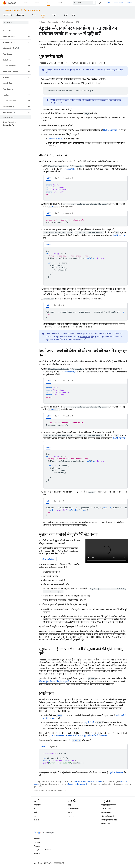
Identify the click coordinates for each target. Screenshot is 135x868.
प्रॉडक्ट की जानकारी (107, 816)
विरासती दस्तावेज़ (106, 824)
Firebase (42, 22)
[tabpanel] (85, 191)
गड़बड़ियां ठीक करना (116, 773)
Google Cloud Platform (42, 850)
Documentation (11, 10)
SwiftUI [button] (48, 178)
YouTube (71, 816)
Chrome (37, 842)
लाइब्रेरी (36, 816)
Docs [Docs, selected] (49, 3)
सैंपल (74, 15)
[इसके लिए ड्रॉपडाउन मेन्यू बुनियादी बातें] (27, 15)
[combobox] (85, 3)
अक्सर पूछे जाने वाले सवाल (109, 820)
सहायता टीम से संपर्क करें (109, 805)
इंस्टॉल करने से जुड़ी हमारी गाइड (113, 70)
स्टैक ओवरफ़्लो (106, 809)
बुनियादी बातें (20, 15)
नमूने (35, 812)
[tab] (48, 178)
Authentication (32, 10)
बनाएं (26, 3)
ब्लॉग (109, 3)
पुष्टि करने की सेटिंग (48, 559)
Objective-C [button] (68, 178)
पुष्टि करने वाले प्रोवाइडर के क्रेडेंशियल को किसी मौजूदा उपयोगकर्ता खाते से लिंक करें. (78, 736)
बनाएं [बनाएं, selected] (43, 15)
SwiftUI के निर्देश (119, 235)
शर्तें (35, 863)
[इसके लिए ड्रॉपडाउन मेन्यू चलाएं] (42, 3)
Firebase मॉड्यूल (70, 169)
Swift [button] (57, 178)
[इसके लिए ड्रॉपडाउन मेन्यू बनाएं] (30, 3)
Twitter (70, 812)
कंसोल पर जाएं (119, 3)
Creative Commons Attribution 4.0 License (88, 782)
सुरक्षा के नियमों (89, 723)
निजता (40, 863)
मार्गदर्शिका (37, 805)
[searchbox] (16, 23)
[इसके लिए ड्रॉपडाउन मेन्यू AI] (36, 15)
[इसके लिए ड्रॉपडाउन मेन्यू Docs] (54, 3)
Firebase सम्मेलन (73, 809)
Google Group (107, 812)
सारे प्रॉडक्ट (37, 854)
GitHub (37, 820)
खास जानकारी (7, 15)
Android (37, 839)
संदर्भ (36, 809)
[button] (14, 37)
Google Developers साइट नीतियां (79, 784)
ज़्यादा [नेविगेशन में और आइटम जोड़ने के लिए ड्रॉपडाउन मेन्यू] (60, 3)
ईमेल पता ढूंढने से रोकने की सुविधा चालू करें (54, 681)
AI (33, 15)
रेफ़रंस (66, 15)
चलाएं (37, 3)
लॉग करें (130, 3)
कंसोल (110, 130)
